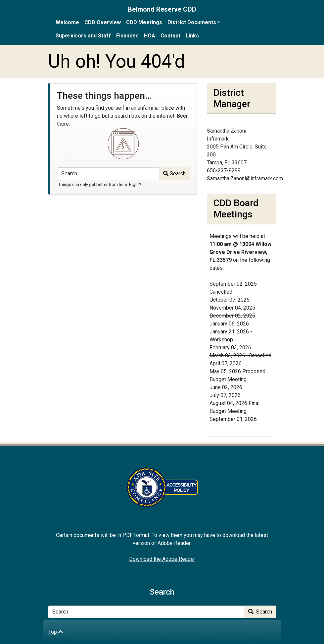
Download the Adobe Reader (162, 559)
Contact (170, 36)
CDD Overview (103, 22)
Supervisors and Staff (83, 36)
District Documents (192, 22)
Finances (127, 36)
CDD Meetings (144, 22)
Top (56, 632)
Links (192, 36)
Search (174, 174)
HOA (150, 36)
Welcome (67, 22)
